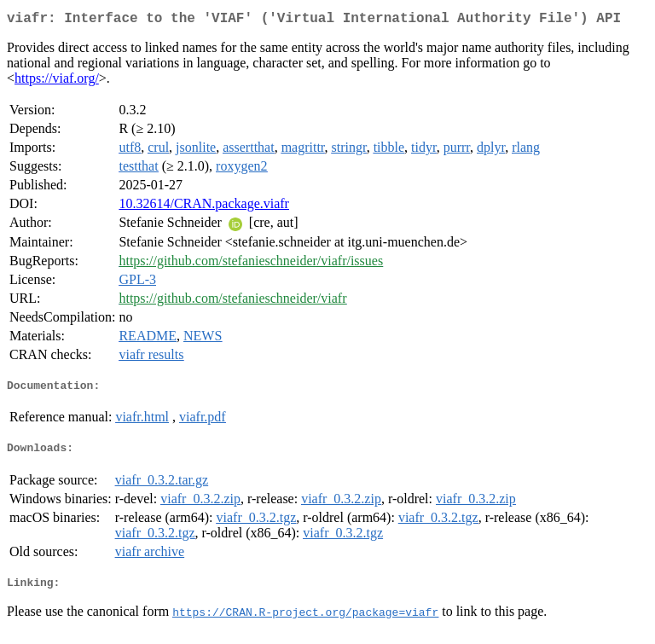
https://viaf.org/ (57, 81)
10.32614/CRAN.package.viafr (204, 207)
